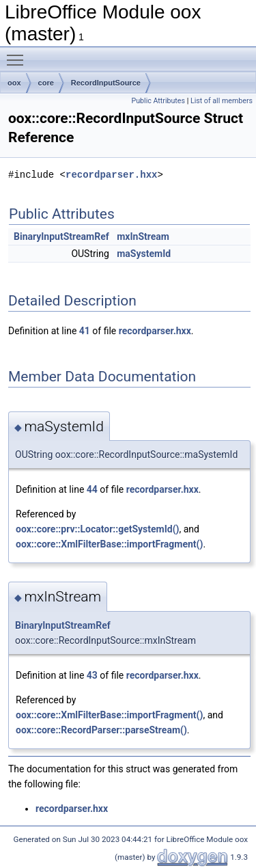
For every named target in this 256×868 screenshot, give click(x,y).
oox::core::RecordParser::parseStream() (101, 730)
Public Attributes (158, 101)
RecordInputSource (106, 83)
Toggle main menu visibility (18, 54)
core (46, 83)
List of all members (222, 101)
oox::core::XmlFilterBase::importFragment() (109, 544)
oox (14, 83)
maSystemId (144, 254)
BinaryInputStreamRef (61, 236)
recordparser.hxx (111, 175)
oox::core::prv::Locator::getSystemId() (98, 529)
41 (85, 331)
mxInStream (143, 236)
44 (92, 489)
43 (92, 675)
